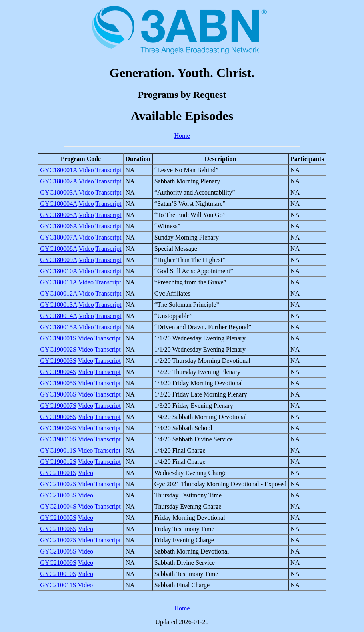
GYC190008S (58, 417)
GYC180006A (58, 226)
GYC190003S (58, 361)
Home (182, 136)
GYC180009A (58, 260)
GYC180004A (58, 204)
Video (86, 170)
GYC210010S (58, 574)
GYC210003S (58, 495)
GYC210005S (58, 518)
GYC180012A (58, 293)
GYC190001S (58, 338)
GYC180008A (58, 249)
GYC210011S (58, 585)
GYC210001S (58, 473)
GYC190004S (58, 372)
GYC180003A (58, 192)
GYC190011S (58, 450)
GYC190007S (58, 406)
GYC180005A (58, 215)
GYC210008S (58, 551)
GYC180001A (58, 170)
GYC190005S (58, 383)
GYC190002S (58, 349)
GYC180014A (58, 316)
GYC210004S (58, 506)
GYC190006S (58, 394)
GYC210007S (58, 540)
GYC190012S (58, 462)
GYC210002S (58, 484)
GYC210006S (58, 529)
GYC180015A (58, 327)
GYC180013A (58, 305)
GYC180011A (58, 282)
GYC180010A (58, 271)
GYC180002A (58, 181)
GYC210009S (58, 563)
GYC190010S (58, 439)
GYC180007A (58, 237)
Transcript (108, 170)
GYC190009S (58, 428)
